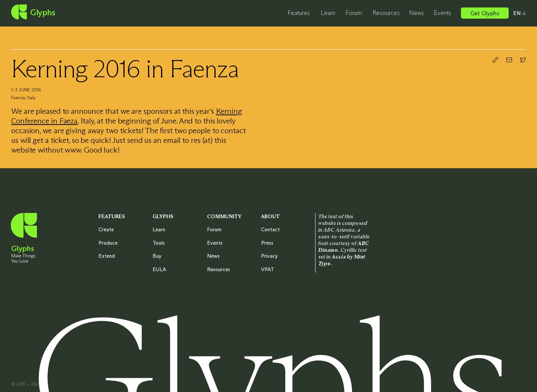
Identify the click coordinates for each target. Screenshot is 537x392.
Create (106, 229)
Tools (159, 243)
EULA (159, 269)
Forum (354, 13)
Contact (270, 229)
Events (442, 13)
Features (299, 13)
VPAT (268, 269)
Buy (157, 256)
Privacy (269, 256)
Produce (108, 243)
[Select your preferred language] (517, 13)
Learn (328, 13)
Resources (386, 13)
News (417, 13)
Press (267, 243)
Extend (107, 256)
